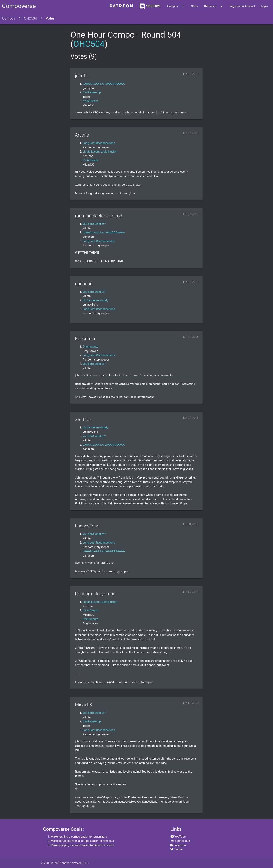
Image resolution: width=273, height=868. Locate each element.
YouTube (178, 837)
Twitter (177, 849)
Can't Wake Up (92, 92)
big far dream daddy (95, 300)
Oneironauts (90, 347)
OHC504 (30, 18)
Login (264, 6)
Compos (176, 6)
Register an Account (242, 6)
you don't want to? (94, 224)
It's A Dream (90, 101)
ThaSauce (214, 6)
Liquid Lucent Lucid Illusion (100, 152)
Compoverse (19, 6)
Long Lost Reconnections (99, 143)
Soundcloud (180, 841)
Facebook (178, 845)
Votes (50, 18)
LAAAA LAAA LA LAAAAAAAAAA (104, 84)
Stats (194, 6)
